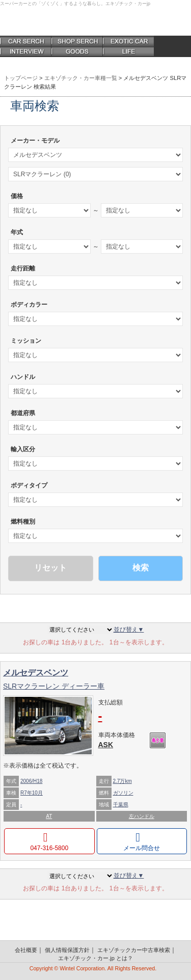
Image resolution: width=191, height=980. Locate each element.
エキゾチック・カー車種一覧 (81, 78)
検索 (141, 568)
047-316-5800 (49, 848)
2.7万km (122, 781)
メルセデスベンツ (36, 673)
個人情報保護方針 (67, 950)
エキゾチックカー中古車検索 (134, 950)
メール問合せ (142, 848)
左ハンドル (142, 816)
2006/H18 (31, 781)
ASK (106, 745)
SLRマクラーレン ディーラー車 (54, 686)
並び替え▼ (129, 630)
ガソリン (123, 793)
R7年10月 (32, 793)
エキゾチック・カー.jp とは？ (95, 958)
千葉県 (121, 805)
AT (49, 816)
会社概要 (26, 950)
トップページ (21, 78)
